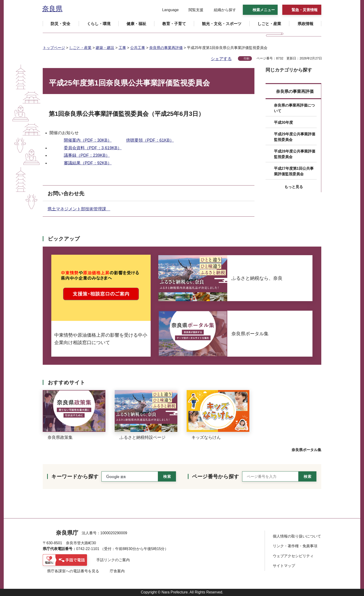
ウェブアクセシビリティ (293, 556)
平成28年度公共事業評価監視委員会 (295, 154)
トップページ (54, 48)
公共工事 (138, 48)
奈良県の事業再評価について (294, 108)
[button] (167, 10)
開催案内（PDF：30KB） (88, 140)
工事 (122, 48)
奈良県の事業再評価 (166, 48)
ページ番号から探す (216, 477)
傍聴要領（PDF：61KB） (150, 140)
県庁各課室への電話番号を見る (73, 571)
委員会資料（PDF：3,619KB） (93, 148)
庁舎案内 (117, 571)
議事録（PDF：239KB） (87, 155)
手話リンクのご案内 (113, 560)
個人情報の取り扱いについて (297, 536)
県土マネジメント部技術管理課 (79, 209)
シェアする (221, 59)
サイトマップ (284, 566)
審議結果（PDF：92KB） (88, 163)
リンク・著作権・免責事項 (295, 546)
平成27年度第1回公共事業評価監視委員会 (294, 171)
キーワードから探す (75, 477)
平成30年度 (283, 122)
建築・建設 (105, 48)
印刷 (247, 59)
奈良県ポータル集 (306, 450)
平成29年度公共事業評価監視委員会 (295, 137)
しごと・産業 (80, 48)
